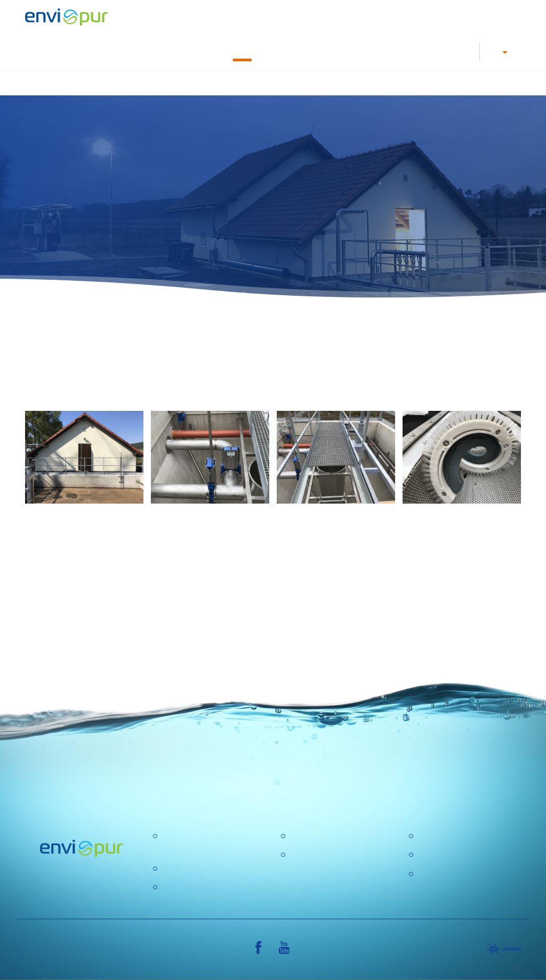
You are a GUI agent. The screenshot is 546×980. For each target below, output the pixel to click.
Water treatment (304, 82)
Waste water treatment (221, 82)
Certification (439, 836)
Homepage (147, 82)
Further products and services (468, 82)
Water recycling (375, 82)
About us (430, 51)
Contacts (463, 51)
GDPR (301, 855)
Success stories (242, 51)
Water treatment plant (202, 869)
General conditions (452, 855)
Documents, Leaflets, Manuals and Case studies (341, 51)
